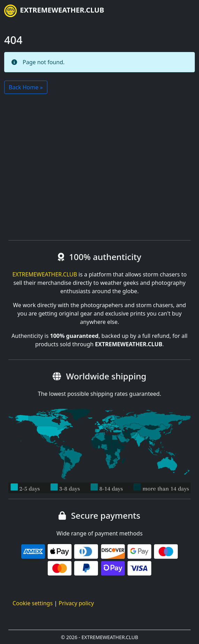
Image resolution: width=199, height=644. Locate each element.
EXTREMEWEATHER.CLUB (54, 11)
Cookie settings (33, 603)
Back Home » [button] (26, 87)
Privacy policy (76, 603)
